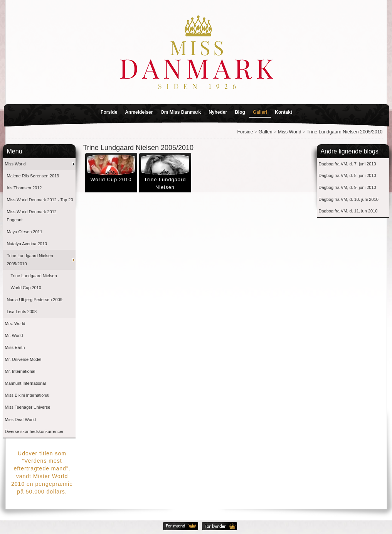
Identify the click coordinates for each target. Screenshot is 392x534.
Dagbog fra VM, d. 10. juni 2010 (349, 199)
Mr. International (20, 371)
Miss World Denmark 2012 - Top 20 (40, 200)
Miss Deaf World (20, 419)
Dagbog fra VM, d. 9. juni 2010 (347, 187)
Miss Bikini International (27, 395)
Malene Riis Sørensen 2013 (33, 176)
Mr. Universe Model (23, 359)
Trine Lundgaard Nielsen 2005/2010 (345, 132)
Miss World (290, 132)
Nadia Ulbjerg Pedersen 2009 (35, 300)
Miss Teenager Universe (28, 407)
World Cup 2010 (26, 288)
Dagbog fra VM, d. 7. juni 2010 (347, 164)
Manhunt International (25, 383)
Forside (109, 112)
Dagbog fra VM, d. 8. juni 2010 (347, 175)
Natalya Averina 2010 (27, 244)
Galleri (260, 112)
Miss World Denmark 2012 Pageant (32, 216)
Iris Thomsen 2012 (24, 188)
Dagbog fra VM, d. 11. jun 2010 (348, 211)
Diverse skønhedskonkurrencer (34, 431)
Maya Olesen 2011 (25, 232)
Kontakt (283, 112)
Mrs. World (15, 323)
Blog (240, 112)
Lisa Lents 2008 (22, 312)
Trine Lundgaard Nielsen (34, 276)
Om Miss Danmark (181, 112)
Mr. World (14, 335)
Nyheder (218, 112)
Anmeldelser (139, 112)
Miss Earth (15, 347)
